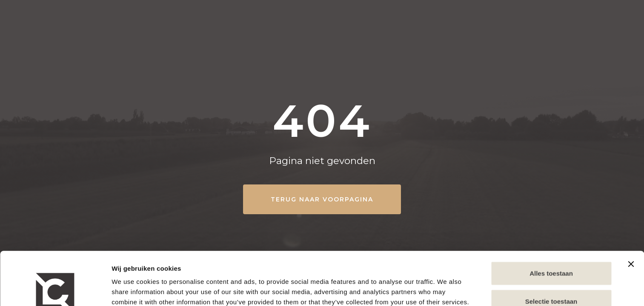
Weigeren (551, 276)
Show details (131, 289)
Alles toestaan (551, 220)
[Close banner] (631, 211)
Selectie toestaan (551, 248)
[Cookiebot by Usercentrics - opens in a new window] (55, 289)
